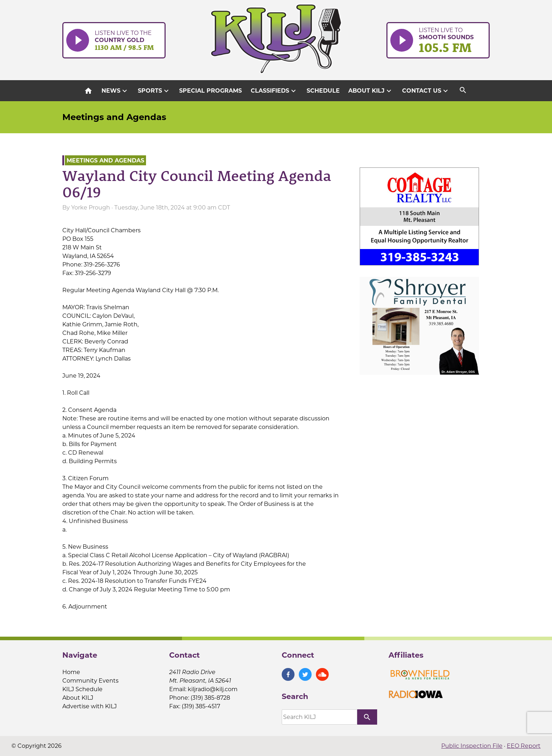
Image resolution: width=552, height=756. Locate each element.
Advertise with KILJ (90, 706)
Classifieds (274, 91)
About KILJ (371, 91)
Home (71, 672)
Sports (154, 91)
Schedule (323, 91)
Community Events (90, 681)
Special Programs (210, 91)
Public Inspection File (472, 746)
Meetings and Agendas (114, 117)
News (115, 91)
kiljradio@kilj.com (213, 689)
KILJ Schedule (82, 689)
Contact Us (426, 91)
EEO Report (524, 746)
